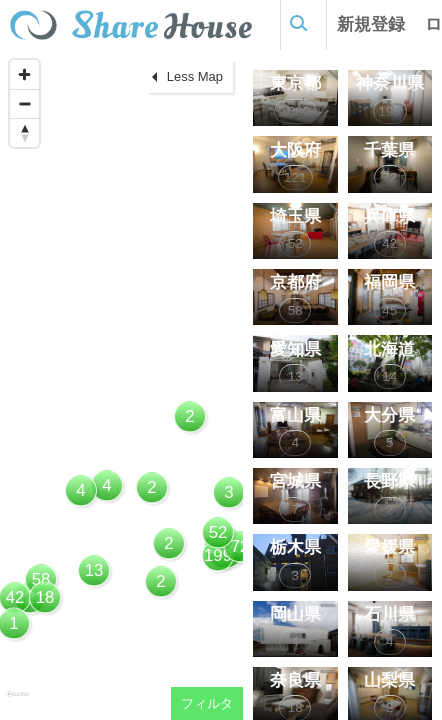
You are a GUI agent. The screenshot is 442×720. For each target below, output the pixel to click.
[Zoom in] (24, 74)
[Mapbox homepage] (17, 702)
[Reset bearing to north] (24, 132)
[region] (121, 385)
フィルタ (207, 703)
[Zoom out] (24, 103)
